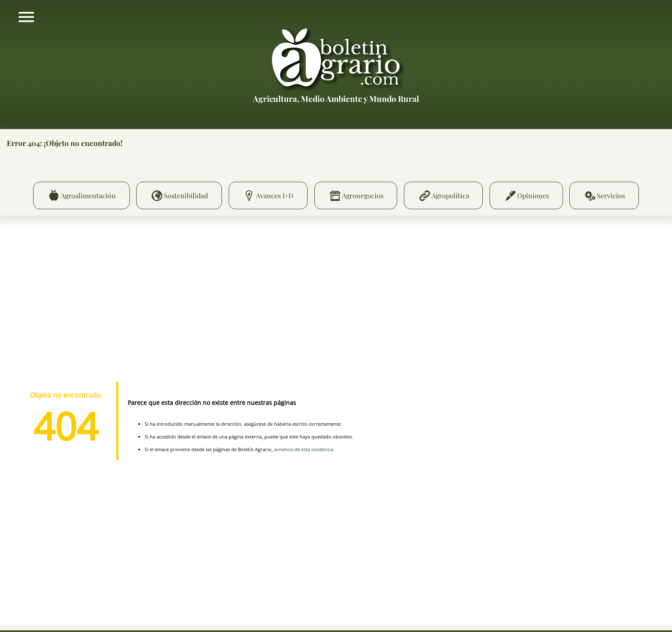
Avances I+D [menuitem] (275, 195)
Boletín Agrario (336, 59)
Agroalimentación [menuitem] (88, 195)
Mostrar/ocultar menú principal (26, 17)
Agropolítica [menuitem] (450, 195)
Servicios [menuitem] (611, 195)
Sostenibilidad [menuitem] (186, 195)
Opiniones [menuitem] (533, 195)
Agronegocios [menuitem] (363, 195)
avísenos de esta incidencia (304, 449)
